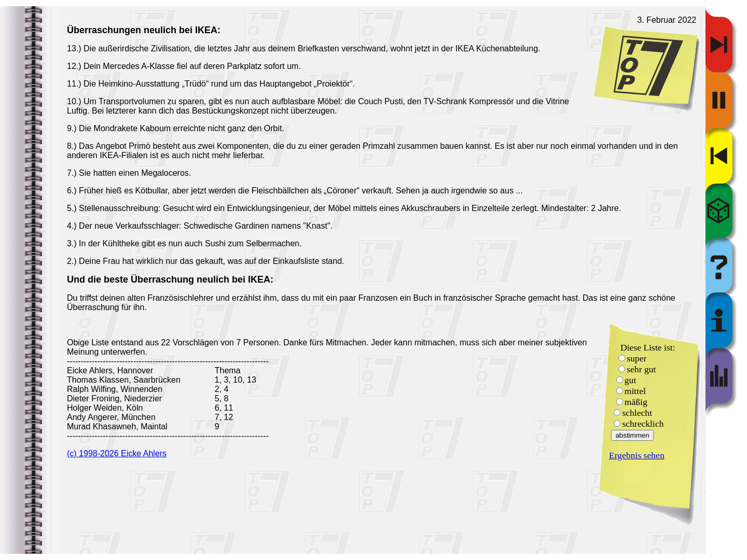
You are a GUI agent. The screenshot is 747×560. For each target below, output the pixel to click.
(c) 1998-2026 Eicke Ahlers (117, 453)
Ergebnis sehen (637, 455)
